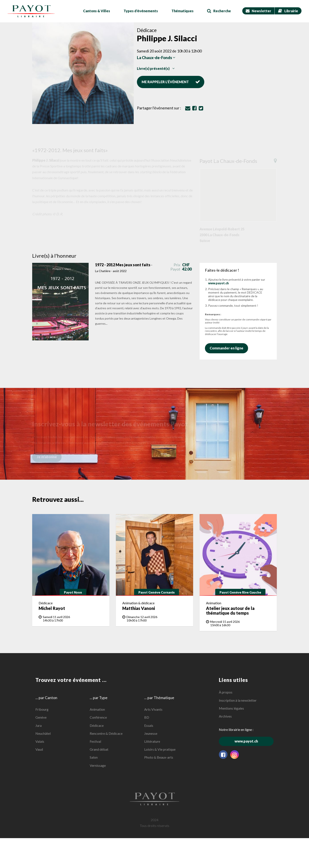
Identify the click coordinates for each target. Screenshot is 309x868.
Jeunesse (151, 733)
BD (147, 717)
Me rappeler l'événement (171, 82)
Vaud (39, 749)
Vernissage (98, 765)
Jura (39, 725)
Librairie (288, 11)
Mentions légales (231, 708)
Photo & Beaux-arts (159, 757)
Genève (41, 717)
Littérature (152, 741)
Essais (149, 725)
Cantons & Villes (97, 11)
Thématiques (183, 11)
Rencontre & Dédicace (106, 733)
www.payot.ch (218, 283)
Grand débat (99, 749)
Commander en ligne (229, 348)
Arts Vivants (153, 709)
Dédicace (97, 725)
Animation (97, 709)
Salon (94, 757)
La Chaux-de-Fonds (156, 58)
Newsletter (258, 11)
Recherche (219, 11)
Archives (225, 716)
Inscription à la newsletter (238, 700)
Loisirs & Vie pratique (160, 749)
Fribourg (42, 709)
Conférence (98, 717)
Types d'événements (141, 11)
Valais (40, 741)
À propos (226, 692)
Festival (95, 741)
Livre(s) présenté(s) (156, 68)
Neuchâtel (43, 733)
